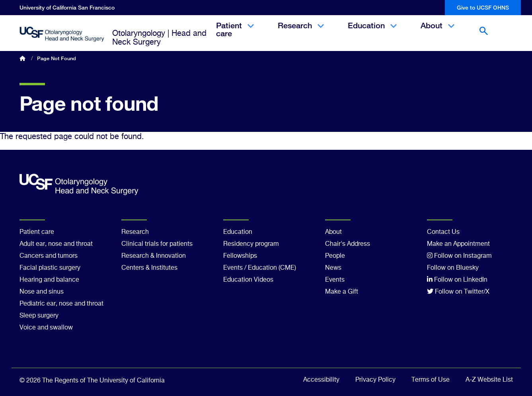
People (335, 256)
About (437, 32)
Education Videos (248, 280)
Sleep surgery (39, 316)
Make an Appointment (458, 244)
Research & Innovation (154, 256)
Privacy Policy (375, 380)
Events (335, 280)
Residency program (251, 244)
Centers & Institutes (149, 268)
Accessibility (321, 380)
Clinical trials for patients (157, 244)
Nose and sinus (42, 292)
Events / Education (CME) (260, 268)
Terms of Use (431, 380)
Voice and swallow (46, 328)
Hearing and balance (49, 280)
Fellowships (240, 256)
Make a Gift (342, 292)
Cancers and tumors (49, 256)
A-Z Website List (489, 380)
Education (372, 32)
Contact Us (443, 232)
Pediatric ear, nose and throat (61, 304)
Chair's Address (348, 244)
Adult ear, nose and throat (56, 244)
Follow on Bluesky (453, 268)
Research (301, 32)
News (333, 268)
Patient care (235, 36)
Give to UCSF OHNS (483, 7)
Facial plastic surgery (50, 268)
